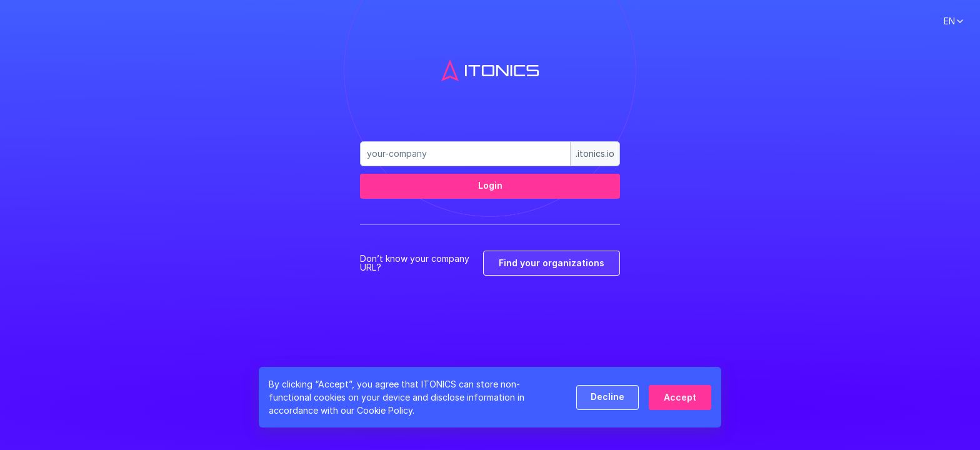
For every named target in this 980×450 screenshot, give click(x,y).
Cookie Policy (385, 410)
